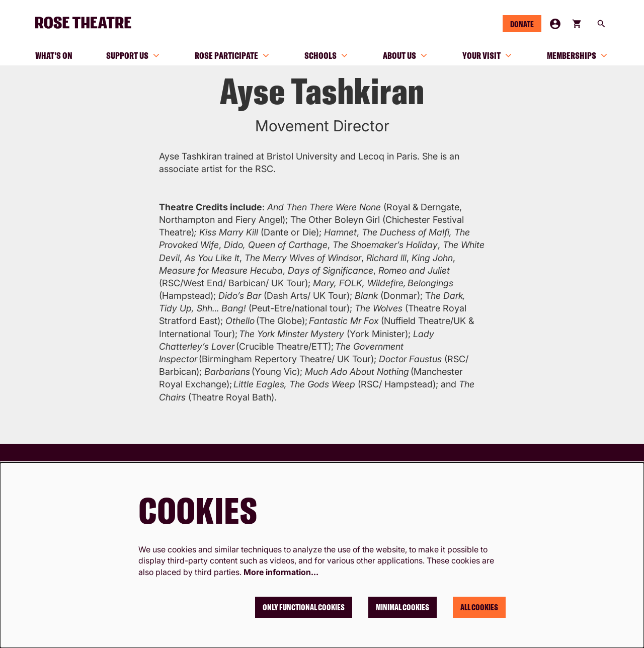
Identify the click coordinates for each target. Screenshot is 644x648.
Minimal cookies (403, 607)
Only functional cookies (304, 607)
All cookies (479, 607)
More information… (281, 572)
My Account (555, 24)
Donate (522, 24)
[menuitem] (54, 55)
